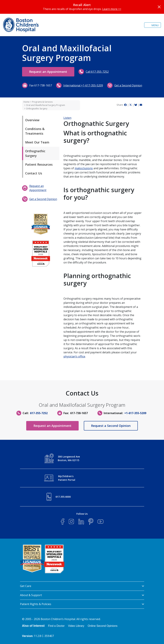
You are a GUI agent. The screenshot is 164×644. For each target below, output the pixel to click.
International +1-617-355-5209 (83, 85)
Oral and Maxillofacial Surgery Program (46, 105)
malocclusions (84, 168)
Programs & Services (42, 102)
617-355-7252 (39, 413)
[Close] (159, 7)
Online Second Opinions (103, 626)
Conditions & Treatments (35, 131)
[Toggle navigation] (153, 25)
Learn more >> (112, 9)
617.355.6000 (63, 497)
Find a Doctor (56, 626)
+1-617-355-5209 (135, 413)
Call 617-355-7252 (97, 72)
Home (26, 102)
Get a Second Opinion (128, 85)
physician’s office (74, 356)
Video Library (76, 626)
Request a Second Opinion (111, 426)
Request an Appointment (48, 72)
